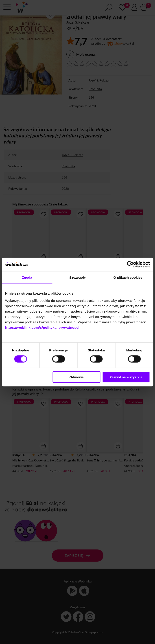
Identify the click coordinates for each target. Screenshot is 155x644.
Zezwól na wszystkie (126, 377)
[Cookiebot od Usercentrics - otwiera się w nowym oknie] (130, 265)
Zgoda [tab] (27, 277)
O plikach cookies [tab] (128, 277)
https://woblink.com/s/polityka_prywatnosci (42, 327)
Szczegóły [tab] (77, 277)
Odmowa (77, 377)
